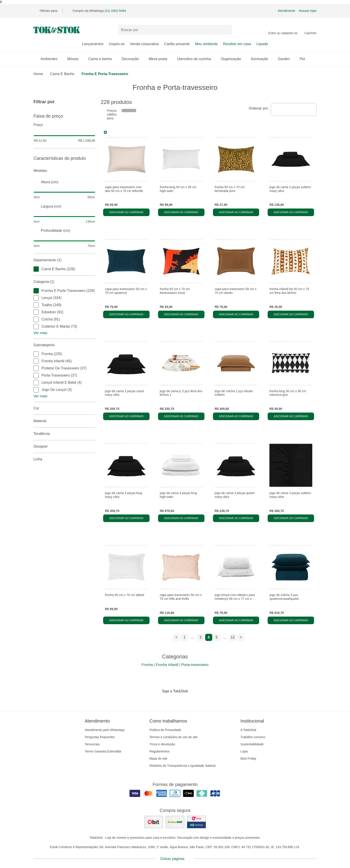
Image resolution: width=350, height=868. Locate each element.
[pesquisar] (227, 30)
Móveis (75, 59)
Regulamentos (159, 751)
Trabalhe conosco (253, 737)
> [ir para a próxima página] (241, 637)
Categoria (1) (64, 282)
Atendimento (286, 11)
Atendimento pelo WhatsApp (105, 730)
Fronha (147, 665)
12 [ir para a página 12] (233, 637)
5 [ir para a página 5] (217, 637)
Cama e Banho (62, 74)
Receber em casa (237, 44)
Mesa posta (160, 59)
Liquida (262, 44)
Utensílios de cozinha (196, 59)
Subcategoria (64, 345)
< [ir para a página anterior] (176, 637)
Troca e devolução (162, 744)
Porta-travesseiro (195, 665)
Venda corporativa (144, 44)
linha (64, 459)
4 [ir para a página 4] (209, 637)
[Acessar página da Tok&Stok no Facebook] (156, 700)
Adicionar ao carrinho (126, 212)
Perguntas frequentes (100, 737)
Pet (304, 59)
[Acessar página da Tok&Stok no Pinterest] (181, 700)
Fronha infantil (167, 665)
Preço (64, 125)
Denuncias (92, 744)
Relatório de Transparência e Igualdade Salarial (182, 766)
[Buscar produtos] (175, 30)
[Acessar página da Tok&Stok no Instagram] (169, 700)
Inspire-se (117, 44)
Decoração (132, 59)
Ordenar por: (259, 108)
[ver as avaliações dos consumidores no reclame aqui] (175, 822)
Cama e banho (102, 59)
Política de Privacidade (165, 730)
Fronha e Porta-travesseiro (105, 74)
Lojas (244, 751)
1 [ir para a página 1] (184, 637)
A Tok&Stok (248, 730)
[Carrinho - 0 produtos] (310, 30)
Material (64, 421)
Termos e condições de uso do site (173, 737)
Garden (286, 59)
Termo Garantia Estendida (103, 751)
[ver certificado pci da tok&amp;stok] (196, 822)
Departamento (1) (64, 260)
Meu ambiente (206, 44)
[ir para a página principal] (57, 30)
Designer (64, 447)
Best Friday (248, 758)
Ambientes (51, 59)
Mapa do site (158, 758)
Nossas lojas (308, 11)
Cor (64, 408)
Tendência (64, 434)
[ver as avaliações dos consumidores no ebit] (154, 822)
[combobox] (294, 110)
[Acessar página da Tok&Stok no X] (194, 700)
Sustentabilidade (252, 744)
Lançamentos (93, 44)
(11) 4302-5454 (115, 11)
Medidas (64, 171)
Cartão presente (177, 44)
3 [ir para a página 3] (201, 637)
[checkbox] (36, 269)
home (38, 74)
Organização (233, 59)
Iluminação (262, 59)
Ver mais (40, 333)
